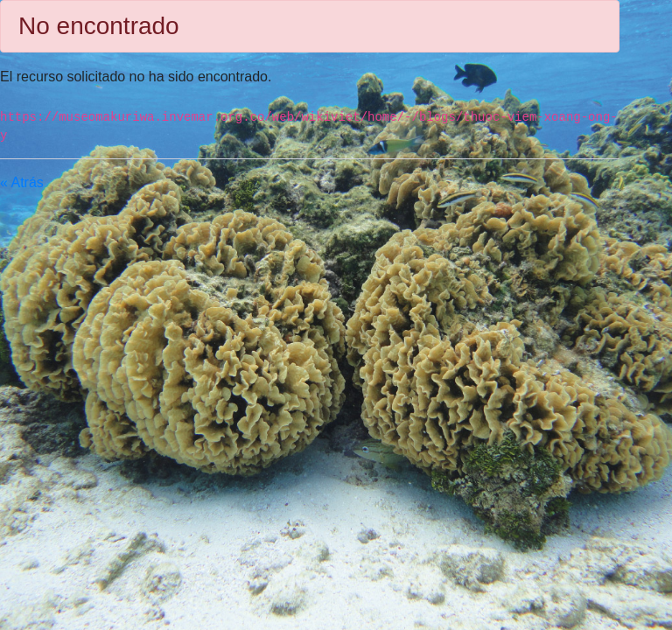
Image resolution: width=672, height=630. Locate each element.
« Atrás (22, 182)
